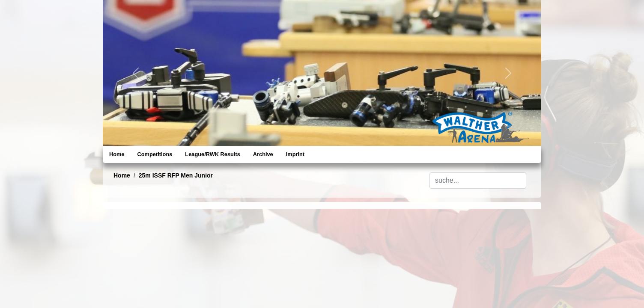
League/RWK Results (212, 154)
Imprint (295, 154)
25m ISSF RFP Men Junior (176, 175)
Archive (263, 154)
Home (117, 154)
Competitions (155, 154)
